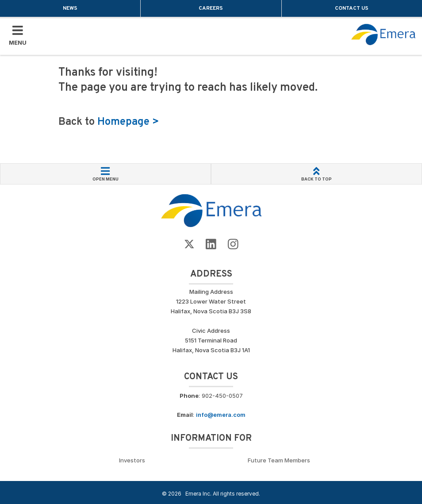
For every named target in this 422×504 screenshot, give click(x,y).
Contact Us (352, 8)
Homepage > (128, 122)
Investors (132, 460)
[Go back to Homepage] (211, 210)
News (70, 8)
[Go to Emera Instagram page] (233, 244)
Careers (211, 8)
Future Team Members (279, 460)
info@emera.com (221, 415)
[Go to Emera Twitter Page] (189, 244)
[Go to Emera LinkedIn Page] (211, 244)
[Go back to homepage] (384, 35)
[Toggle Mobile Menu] (18, 36)
